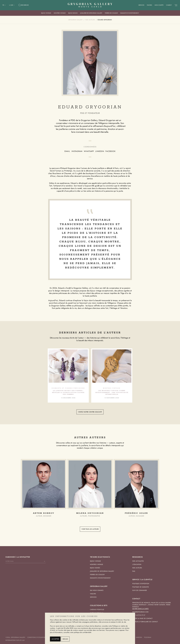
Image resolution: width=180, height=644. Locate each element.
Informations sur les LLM (15, 640)
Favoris (149, 5)
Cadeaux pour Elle (97, 610)
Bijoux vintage (46, 13)
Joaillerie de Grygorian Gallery (91, 13)
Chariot (169, 5)
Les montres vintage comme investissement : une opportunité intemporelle (112, 393)
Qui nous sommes (97, 590)
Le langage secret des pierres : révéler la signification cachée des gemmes (68, 393)
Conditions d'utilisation (36, 637)
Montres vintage (60, 13)
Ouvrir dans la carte (140, 609)
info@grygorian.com (140, 612)
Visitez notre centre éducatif (90, 412)
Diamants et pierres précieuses (68, 388)
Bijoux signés (73, 13)
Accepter (55, 639)
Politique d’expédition (141, 584)
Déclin (65, 639)
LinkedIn (100, 151)
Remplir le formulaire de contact (145, 622)
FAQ (134, 571)
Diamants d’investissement (130, 13)
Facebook (110, 151)
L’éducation (137, 564)
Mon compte (159, 5)
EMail (67, 151)
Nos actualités (138, 561)
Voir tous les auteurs (90, 529)
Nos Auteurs (137, 568)
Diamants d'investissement (100, 578)
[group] (44, 488)
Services (141, 5)
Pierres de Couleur (111, 13)
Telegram (148, 637)
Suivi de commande (140, 590)
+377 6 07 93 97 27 (139, 615)
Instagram (77, 151)
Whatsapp (89, 151)
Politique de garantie (141, 587)
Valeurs (93, 594)
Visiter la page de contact (142, 618)
